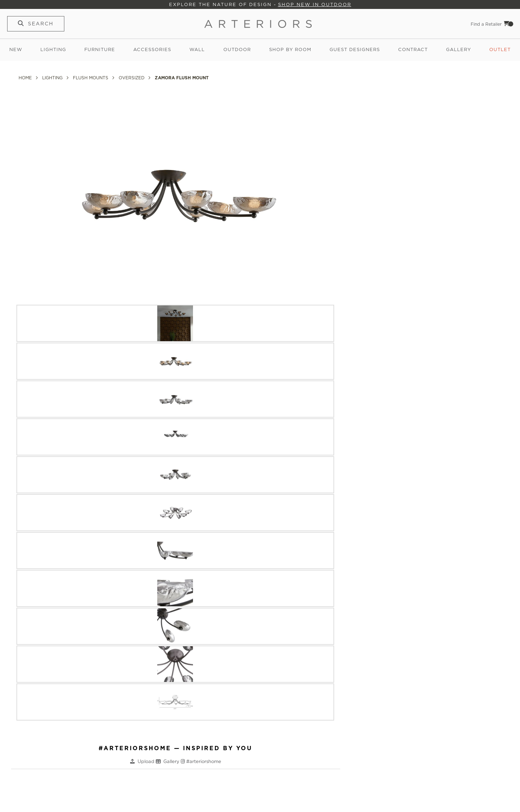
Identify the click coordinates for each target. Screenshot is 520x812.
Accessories (152, 49)
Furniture (100, 49)
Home (26, 78)
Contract (413, 49)
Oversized (132, 78)
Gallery (459, 49)
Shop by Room (290, 49)
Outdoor (237, 49)
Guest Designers (355, 49)
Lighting (53, 49)
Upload (147, 761)
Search (41, 24)
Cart (509, 24)
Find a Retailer (486, 24)
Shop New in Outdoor (315, 4)
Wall (197, 49)
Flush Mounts (91, 78)
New (16, 49)
